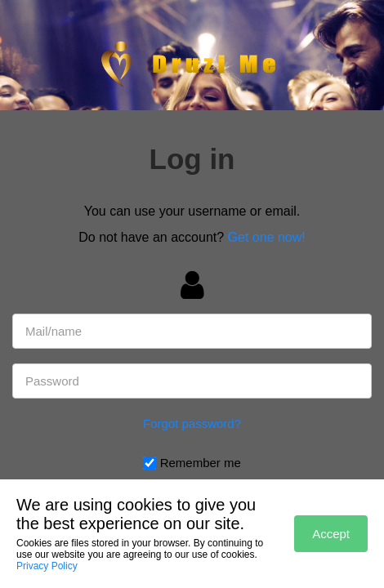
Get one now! (267, 237)
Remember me (201, 463)
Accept (331, 534)
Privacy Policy (47, 566)
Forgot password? (192, 423)
